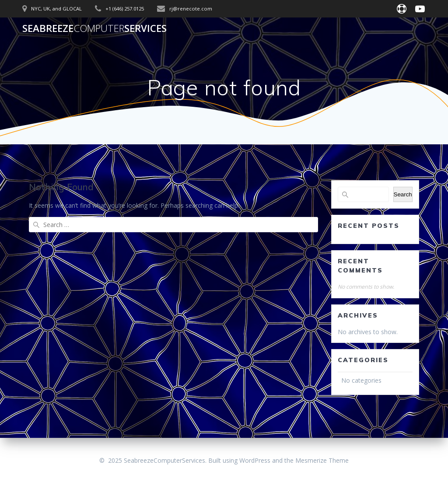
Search (403, 194)
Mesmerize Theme (322, 460)
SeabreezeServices (94, 28)
